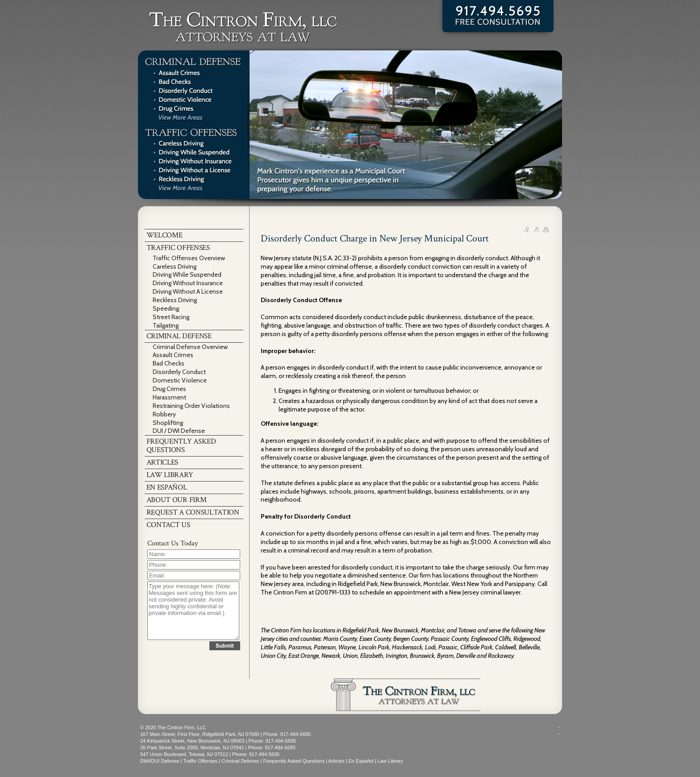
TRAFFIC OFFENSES (178, 248)
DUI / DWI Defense (179, 431)
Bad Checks (169, 363)
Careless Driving (175, 266)
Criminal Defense (240, 761)
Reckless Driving (175, 300)
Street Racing (171, 317)
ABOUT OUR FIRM (177, 500)
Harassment (169, 397)
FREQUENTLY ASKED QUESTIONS (181, 446)
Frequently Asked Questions (294, 761)
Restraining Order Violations (191, 406)
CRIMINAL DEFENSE (179, 336)
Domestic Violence (180, 380)
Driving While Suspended (187, 274)
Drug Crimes (169, 389)
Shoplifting (168, 423)
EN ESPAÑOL (167, 487)
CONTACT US (168, 525)
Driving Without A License (188, 291)
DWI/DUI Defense (160, 761)
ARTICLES (162, 462)
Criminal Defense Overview (190, 347)
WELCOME (165, 235)
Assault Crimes (173, 355)
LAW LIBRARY (170, 475)
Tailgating (166, 325)
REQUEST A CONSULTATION (193, 512)
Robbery (164, 414)
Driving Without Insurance (188, 283)
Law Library (390, 761)
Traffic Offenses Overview (189, 258)
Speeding (166, 308)
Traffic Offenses (200, 761)
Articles (336, 761)
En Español (361, 761)
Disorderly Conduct (179, 372)
